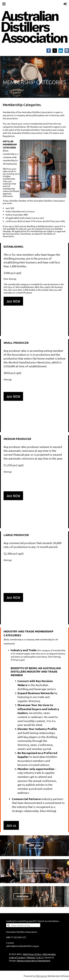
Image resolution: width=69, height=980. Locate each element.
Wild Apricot (41, 976)
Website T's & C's (35, 957)
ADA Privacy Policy (32, 954)
